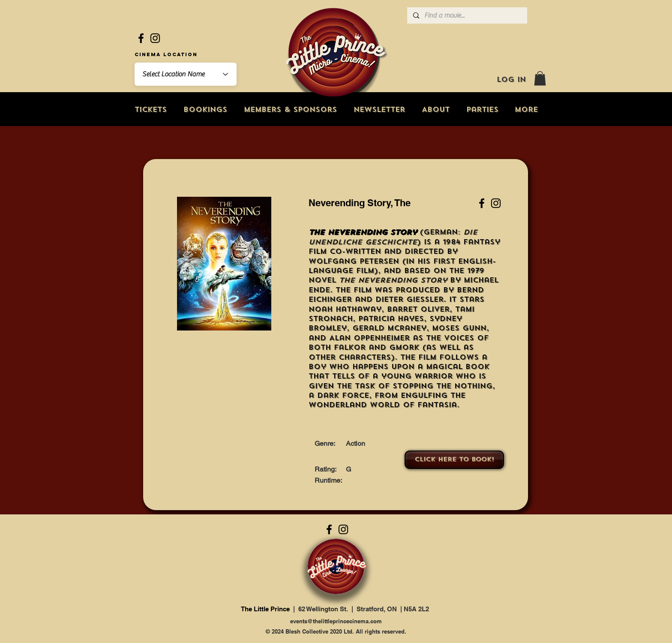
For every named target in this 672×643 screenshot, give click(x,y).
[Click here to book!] (454, 460)
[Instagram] (155, 38)
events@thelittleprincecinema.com (336, 621)
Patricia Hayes (391, 319)
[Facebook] (141, 38)
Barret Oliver (418, 309)
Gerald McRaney (389, 328)
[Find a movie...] (467, 15)
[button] (540, 78)
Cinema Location (166, 54)
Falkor (350, 347)
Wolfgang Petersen (354, 261)
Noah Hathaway (345, 309)
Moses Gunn (459, 328)
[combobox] (186, 74)
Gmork (404, 347)
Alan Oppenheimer (369, 338)
